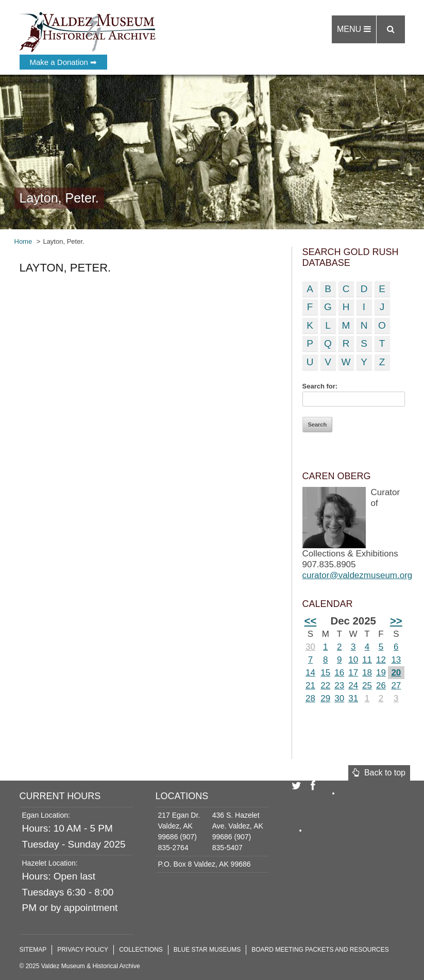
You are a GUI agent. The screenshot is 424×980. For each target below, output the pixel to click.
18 (367, 673)
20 (396, 673)
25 (367, 686)
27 (396, 686)
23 (339, 686)
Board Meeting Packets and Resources (320, 950)
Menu (354, 29)
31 (353, 698)
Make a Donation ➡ (64, 62)
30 (310, 647)
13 (396, 660)
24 (353, 686)
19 (381, 673)
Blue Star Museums (207, 950)
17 (353, 673)
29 (325, 698)
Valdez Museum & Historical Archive (88, 31)
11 (367, 660)
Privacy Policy (83, 950)
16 (339, 673)
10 (353, 660)
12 (381, 660)
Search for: (320, 386)
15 (325, 673)
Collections (141, 950)
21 (310, 686)
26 (381, 686)
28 (310, 698)
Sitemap (33, 950)
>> (396, 621)
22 (325, 686)
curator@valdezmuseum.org (358, 575)
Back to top (379, 773)
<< (311, 621)
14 (310, 673)
